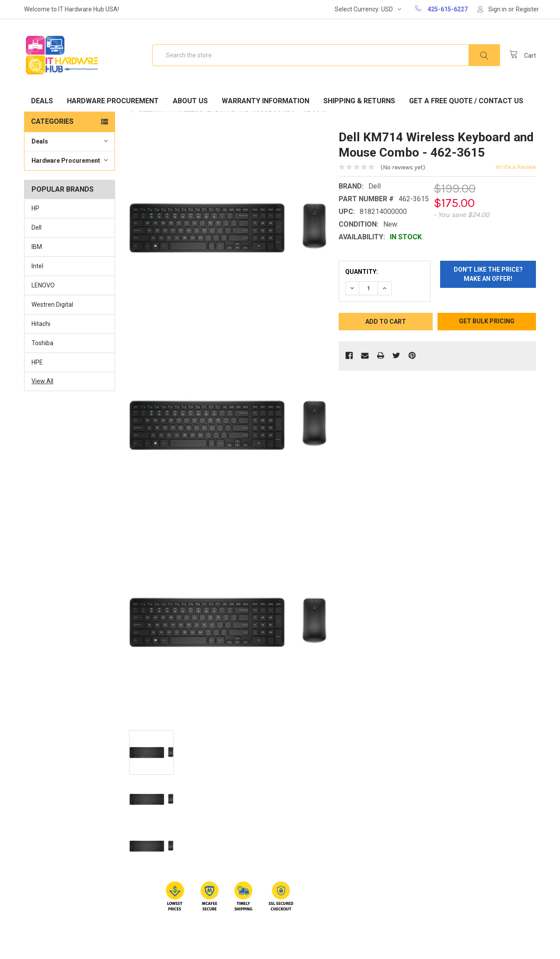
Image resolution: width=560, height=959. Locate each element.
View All (42, 381)
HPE (37, 362)
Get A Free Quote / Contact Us (466, 101)
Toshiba (42, 343)
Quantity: (362, 272)
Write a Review (516, 167)
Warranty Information (266, 101)
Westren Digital (52, 304)
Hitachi (41, 324)
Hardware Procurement (113, 101)
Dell (37, 227)
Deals (42, 101)
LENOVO (43, 285)
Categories (52, 121)
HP (35, 208)
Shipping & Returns (359, 101)
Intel (37, 266)
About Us (190, 101)
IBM (37, 247)
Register (527, 9)
